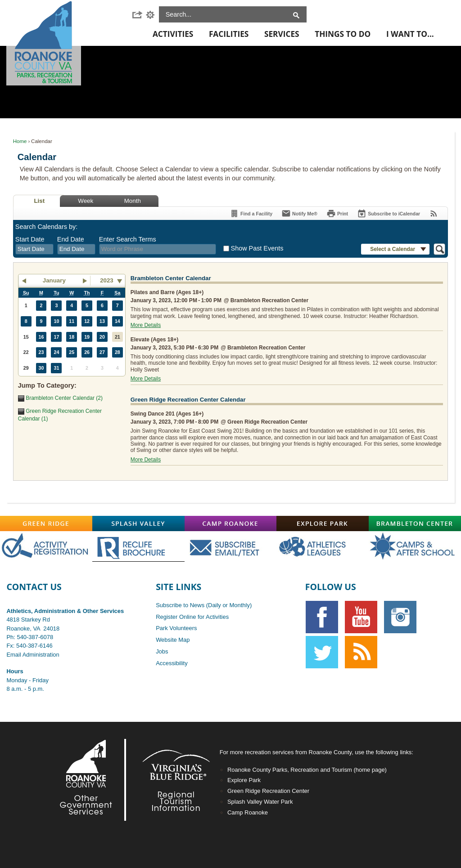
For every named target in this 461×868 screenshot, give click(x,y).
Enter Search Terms (128, 239)
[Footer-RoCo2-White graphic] (88, 780)
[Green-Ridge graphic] (46, 523)
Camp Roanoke (248, 812)
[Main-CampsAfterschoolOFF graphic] (415, 546)
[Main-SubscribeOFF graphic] (231, 546)
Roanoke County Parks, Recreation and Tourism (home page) (307, 770)
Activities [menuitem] (173, 34)
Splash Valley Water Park (260, 802)
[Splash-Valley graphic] (138, 523)
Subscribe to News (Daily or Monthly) (204, 605)
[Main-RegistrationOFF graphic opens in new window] (46, 546)
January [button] (54, 280)
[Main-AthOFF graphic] (323, 546)
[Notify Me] (299, 213)
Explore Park (244, 780)
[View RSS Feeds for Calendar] (434, 213)
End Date (71, 239)
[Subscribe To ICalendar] (389, 213)
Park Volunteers (176, 628)
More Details (146, 325)
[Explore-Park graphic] (323, 523)
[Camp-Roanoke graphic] (231, 523)
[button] (139, 15)
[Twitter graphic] (322, 652)
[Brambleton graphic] (415, 523)
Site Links (179, 587)
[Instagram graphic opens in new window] (400, 617)
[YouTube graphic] (361, 617)
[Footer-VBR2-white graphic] (169, 780)
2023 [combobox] (107, 280)
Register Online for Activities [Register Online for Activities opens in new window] (192, 617)
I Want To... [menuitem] (410, 34)
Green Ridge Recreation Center (268, 791)
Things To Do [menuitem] (343, 34)
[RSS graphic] (361, 652)
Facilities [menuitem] (229, 34)
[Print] (337, 213)
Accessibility (172, 663)
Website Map (173, 640)
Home (20, 141)
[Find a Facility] (251, 213)
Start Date (30, 239)
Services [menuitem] (282, 34)
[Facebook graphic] (322, 617)
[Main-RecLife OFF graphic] (138, 546)
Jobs (162, 651)
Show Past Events (257, 248)
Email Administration (33, 655)
